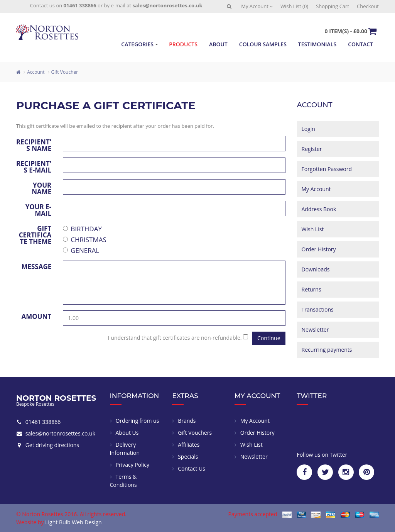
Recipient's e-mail (34, 166)
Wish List (313, 229)
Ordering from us (138, 421)
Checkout (368, 6)
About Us (127, 433)
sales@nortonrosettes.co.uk (167, 5)
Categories (137, 44)
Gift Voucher (65, 72)
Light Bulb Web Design (73, 522)
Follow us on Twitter (322, 455)
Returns (311, 289)
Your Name (41, 188)
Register (312, 149)
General (81, 250)
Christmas (85, 240)
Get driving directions (51, 445)
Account (36, 72)
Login (308, 129)
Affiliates (189, 445)
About (218, 44)
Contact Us (192, 468)
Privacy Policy (133, 465)
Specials (188, 457)
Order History (319, 249)
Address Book (319, 209)
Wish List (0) (294, 6)
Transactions (318, 309)
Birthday (82, 229)
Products (183, 44)
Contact (360, 44)
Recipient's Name (34, 145)
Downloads (316, 269)
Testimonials (317, 44)
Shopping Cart (333, 6)
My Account (257, 6)
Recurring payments (327, 350)
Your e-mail (39, 209)
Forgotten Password (327, 169)
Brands (187, 421)
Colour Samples (263, 44)
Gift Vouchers (195, 433)
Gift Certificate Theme (35, 234)
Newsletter (315, 330)
